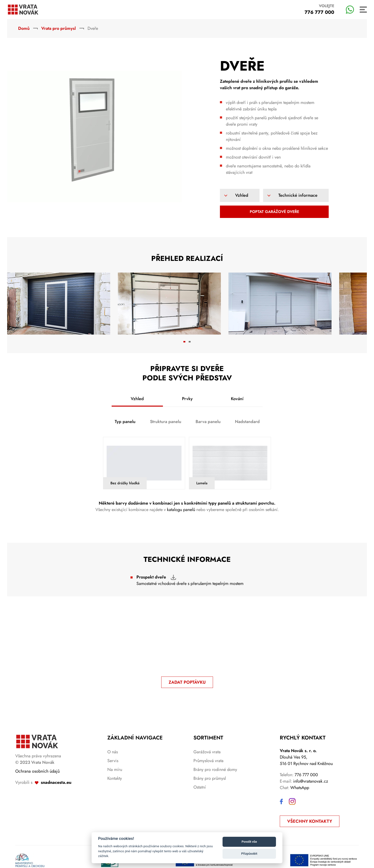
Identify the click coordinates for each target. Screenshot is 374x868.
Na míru (115, 770)
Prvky (187, 399)
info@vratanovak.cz (311, 781)
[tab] (184, 342)
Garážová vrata (207, 752)
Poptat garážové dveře (274, 212)
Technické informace (298, 195)
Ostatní (200, 787)
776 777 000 (306, 775)
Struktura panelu (166, 422)
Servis (113, 761)
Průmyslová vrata (208, 761)
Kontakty (115, 778)
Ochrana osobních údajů (37, 771)
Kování (237, 399)
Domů (24, 28)
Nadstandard (247, 422)
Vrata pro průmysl (59, 28)
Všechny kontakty (310, 821)
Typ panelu (125, 422)
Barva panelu (208, 422)
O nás (113, 752)
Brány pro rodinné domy (215, 770)
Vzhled (242, 195)
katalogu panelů (182, 510)
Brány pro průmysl (210, 778)
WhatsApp (300, 788)
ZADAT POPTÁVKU (187, 682)
